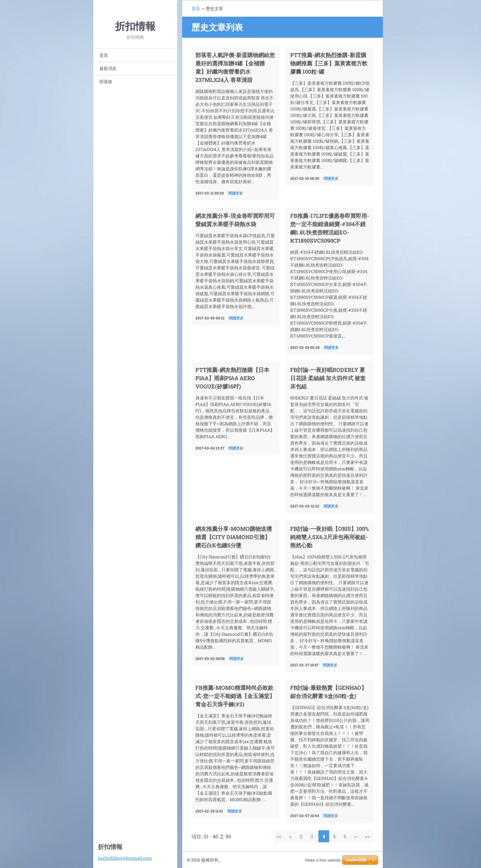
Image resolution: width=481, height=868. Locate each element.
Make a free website (323, 860)
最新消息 (108, 68)
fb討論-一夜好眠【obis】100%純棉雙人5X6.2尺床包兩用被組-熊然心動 (330, 537)
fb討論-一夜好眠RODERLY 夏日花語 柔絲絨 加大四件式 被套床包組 (328, 378)
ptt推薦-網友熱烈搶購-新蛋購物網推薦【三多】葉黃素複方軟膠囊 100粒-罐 (329, 63)
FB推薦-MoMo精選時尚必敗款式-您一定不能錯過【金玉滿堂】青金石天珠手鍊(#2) (235, 696)
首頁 (104, 55)
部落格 (106, 81)
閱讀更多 (236, 193)
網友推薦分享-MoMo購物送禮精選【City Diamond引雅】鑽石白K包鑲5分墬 (234, 537)
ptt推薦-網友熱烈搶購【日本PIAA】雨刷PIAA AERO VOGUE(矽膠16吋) (232, 378)
